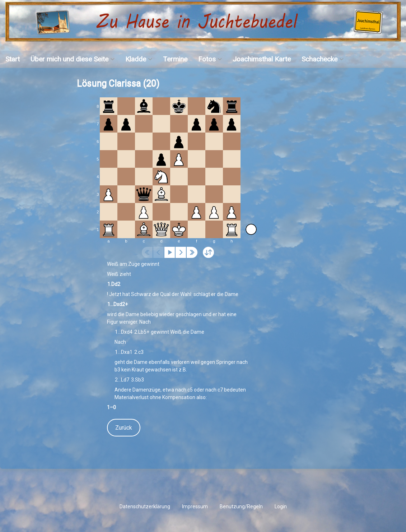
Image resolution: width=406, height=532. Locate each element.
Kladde (136, 59)
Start (13, 59)
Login (281, 506)
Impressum (195, 506)
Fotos (207, 59)
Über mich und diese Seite (69, 59)
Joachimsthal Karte (262, 59)
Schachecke (319, 59)
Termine (175, 59)
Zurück (124, 428)
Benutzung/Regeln (241, 506)
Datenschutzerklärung (145, 506)
